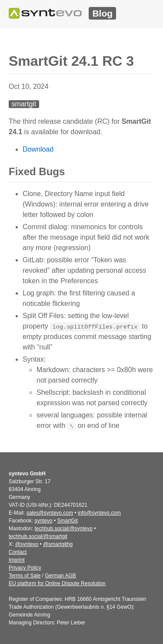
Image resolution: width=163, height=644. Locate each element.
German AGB (60, 576)
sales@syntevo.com (50, 513)
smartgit (24, 104)
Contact (18, 552)
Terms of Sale (25, 576)
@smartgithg (58, 544)
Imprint (17, 560)
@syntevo (27, 544)
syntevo (43, 521)
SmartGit (68, 521)
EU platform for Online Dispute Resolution (57, 583)
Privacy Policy (25, 568)
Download (38, 149)
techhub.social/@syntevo (63, 529)
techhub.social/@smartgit (38, 536)
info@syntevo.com (99, 513)
